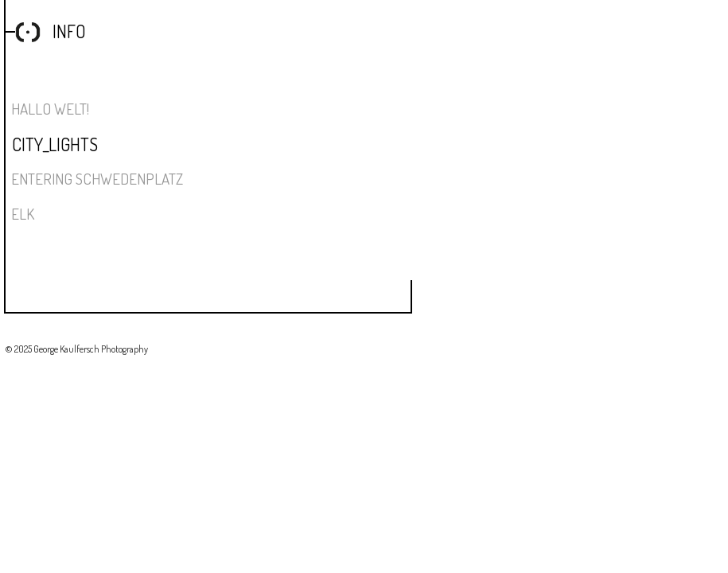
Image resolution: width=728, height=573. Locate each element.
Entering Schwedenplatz (97, 179)
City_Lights (55, 144)
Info (69, 31)
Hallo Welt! (50, 109)
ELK (23, 214)
